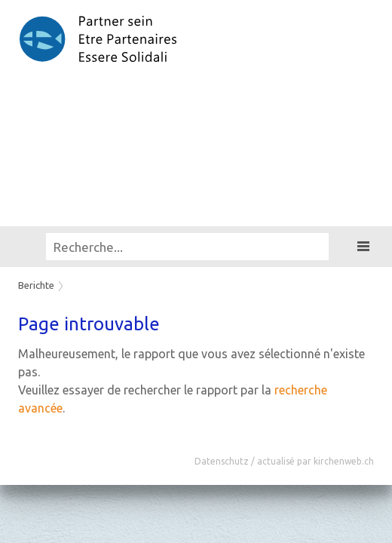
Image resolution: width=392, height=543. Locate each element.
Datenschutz (222, 461)
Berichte (36, 285)
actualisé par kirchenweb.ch (315, 461)
